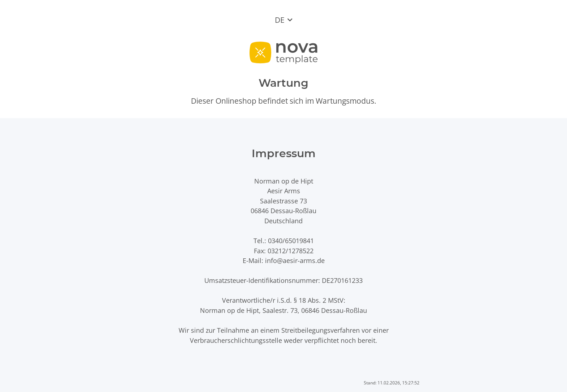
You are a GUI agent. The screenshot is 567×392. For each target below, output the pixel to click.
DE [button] (280, 20)
